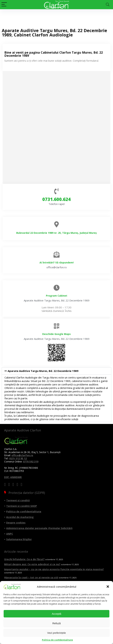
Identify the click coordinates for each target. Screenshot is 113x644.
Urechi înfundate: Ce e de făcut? (24, 559)
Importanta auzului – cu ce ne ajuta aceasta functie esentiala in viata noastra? (54, 569)
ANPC (10, 534)
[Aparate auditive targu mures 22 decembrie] (56, 128)
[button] (108, 587)
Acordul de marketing (20, 517)
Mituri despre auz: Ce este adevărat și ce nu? (32, 564)
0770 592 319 (31, 462)
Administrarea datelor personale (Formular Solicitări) (39, 528)
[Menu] (4, 5)
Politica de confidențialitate (57, 640)
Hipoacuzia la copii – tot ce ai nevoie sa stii (31, 577)
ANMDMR (16, 477)
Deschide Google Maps (56, 334)
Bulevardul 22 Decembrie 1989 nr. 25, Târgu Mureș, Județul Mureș (56, 233)
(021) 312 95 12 (18, 458)
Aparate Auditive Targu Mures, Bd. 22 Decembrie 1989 (43, 371)
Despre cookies (16, 523)
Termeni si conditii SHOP (22, 506)
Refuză (56, 623)
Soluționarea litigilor (19, 539)
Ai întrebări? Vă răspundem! (57, 262)
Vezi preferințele (56, 633)
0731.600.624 (56, 199)
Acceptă (56, 614)
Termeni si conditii (18, 500)
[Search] (108, 5)
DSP (6, 477)
